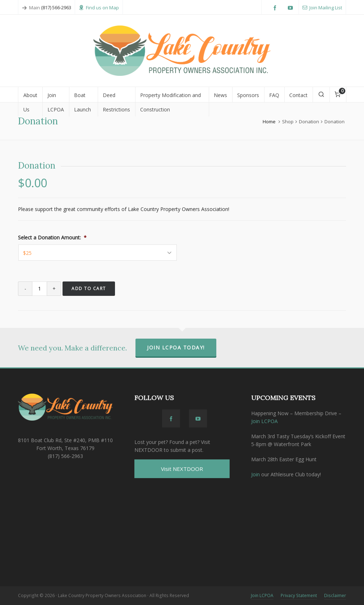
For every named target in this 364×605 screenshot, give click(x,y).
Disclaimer (335, 595)
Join (255, 474)
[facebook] (276, 8)
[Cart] (338, 95)
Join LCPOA (264, 421)
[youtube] (291, 8)
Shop (288, 122)
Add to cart (89, 288)
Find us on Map (99, 8)
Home (269, 122)
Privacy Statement (299, 595)
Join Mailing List (322, 8)
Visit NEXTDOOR (182, 469)
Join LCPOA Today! (176, 347)
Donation (309, 122)
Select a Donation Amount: (52, 238)
